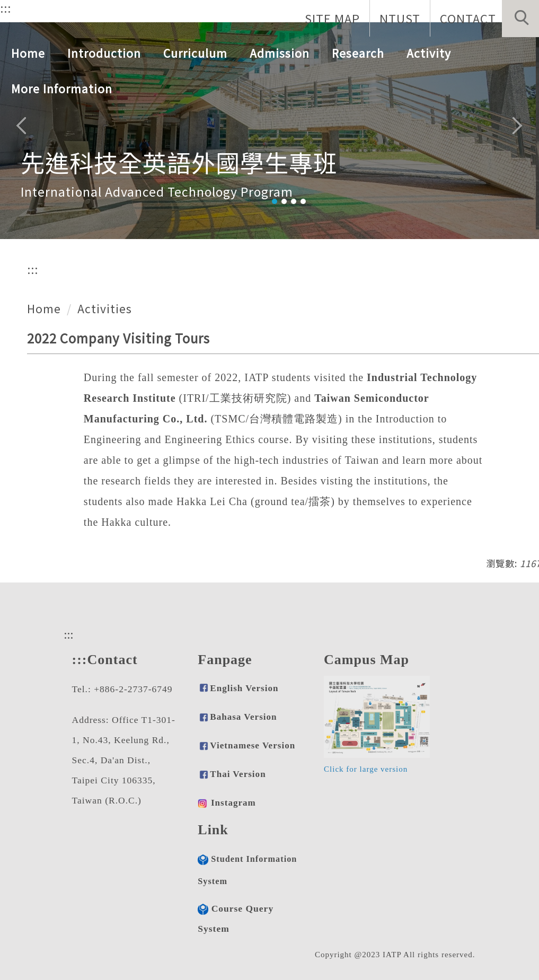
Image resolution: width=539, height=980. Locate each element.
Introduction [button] (104, 53)
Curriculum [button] (195, 53)
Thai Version (238, 774)
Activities (105, 308)
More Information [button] (62, 89)
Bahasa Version (237, 717)
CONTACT (468, 18)
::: (6, 8)
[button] (520, 19)
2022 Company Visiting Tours (118, 338)
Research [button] (358, 53)
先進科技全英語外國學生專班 (179, 162)
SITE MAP (332, 18)
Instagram (233, 803)
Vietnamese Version (253, 745)
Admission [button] (280, 53)
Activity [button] (429, 53)
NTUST (400, 18)
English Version (244, 688)
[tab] (275, 201)
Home (28, 53)
